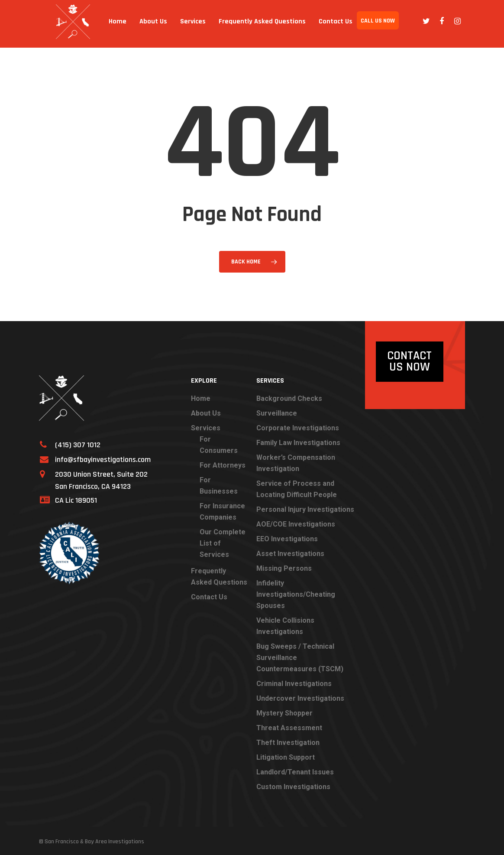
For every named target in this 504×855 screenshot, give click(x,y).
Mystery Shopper (284, 713)
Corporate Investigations (298, 428)
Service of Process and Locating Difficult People (297, 489)
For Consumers (219, 445)
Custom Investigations (293, 787)
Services (198, 24)
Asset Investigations (290, 554)
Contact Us (333, 24)
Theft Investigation (288, 743)
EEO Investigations (287, 539)
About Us (154, 24)
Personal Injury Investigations (305, 509)
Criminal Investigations (294, 684)
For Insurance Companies (222, 512)
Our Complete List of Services (223, 543)
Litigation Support (286, 757)
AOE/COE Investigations (296, 524)
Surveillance (277, 413)
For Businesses (219, 486)
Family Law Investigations (298, 443)
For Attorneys (223, 465)
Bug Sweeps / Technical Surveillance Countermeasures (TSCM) (300, 658)
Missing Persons (284, 568)
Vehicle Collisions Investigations (285, 626)
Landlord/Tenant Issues (295, 772)
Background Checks (289, 398)
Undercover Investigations (300, 698)
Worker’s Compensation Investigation (296, 463)
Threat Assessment (289, 728)
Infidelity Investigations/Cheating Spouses (296, 594)
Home (123, 24)
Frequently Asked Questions (250, 24)
